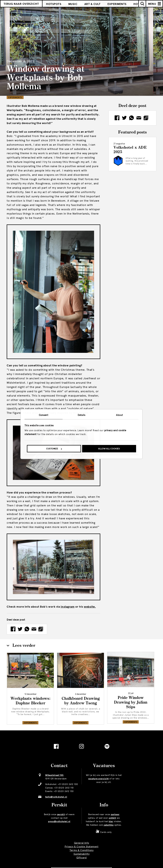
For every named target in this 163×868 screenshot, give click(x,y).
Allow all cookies (109, 449)
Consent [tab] (44, 415)
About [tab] (119, 415)
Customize (54, 449)
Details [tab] (81, 415)
